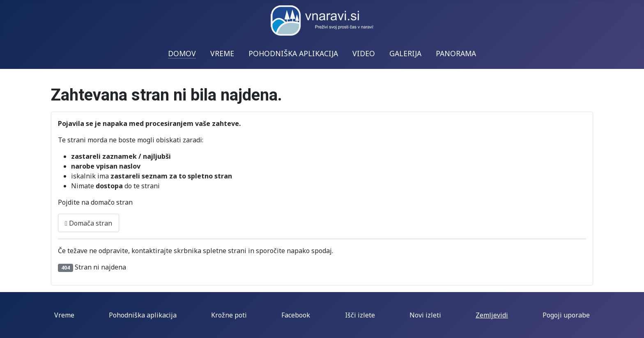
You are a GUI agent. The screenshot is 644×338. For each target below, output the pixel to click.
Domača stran (89, 223)
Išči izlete (360, 315)
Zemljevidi (492, 315)
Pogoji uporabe (566, 315)
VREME (222, 53)
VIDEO (364, 53)
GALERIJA (405, 53)
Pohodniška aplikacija (143, 315)
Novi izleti (425, 315)
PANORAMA (456, 53)
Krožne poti (229, 315)
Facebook (296, 315)
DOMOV (182, 53)
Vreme (64, 315)
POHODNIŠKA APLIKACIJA (293, 53)
